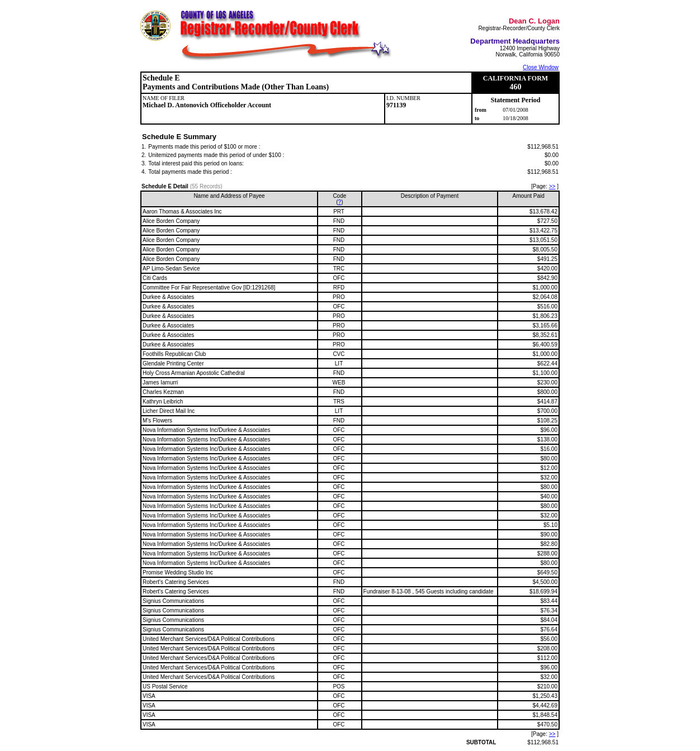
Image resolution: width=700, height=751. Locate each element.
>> (552, 186)
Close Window (541, 67)
